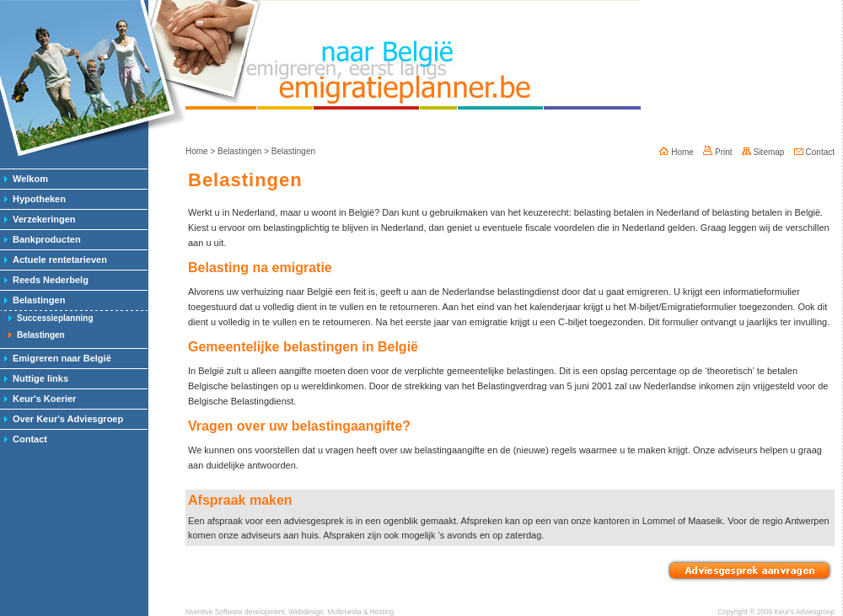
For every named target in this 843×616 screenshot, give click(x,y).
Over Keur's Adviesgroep (68, 419)
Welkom (30, 179)
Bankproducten (47, 239)
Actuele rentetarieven (60, 260)
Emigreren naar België (62, 358)
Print (718, 152)
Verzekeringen (44, 219)
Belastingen (39, 300)
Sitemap (763, 152)
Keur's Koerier (44, 399)
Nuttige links (40, 378)
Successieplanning (55, 318)
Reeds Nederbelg (51, 280)
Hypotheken (39, 199)
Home (197, 151)
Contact (30, 439)
